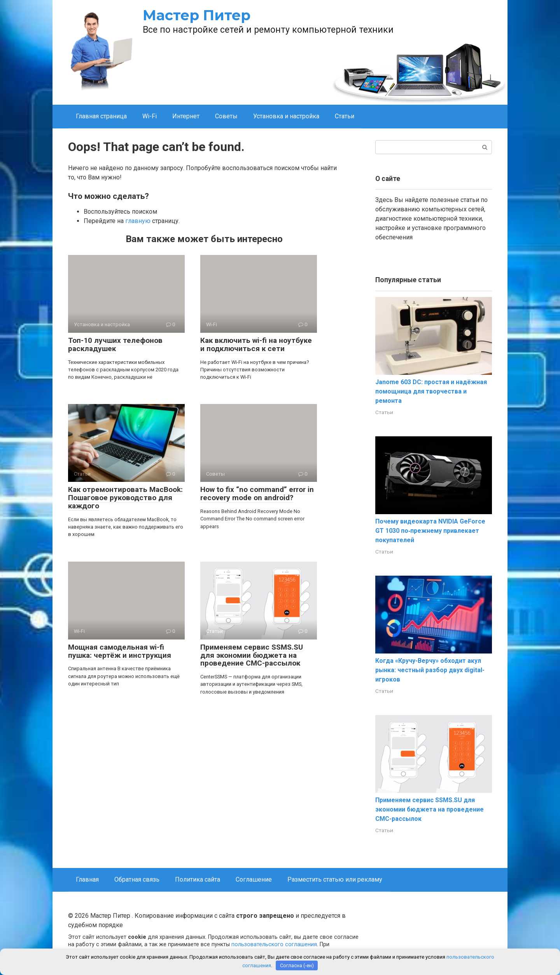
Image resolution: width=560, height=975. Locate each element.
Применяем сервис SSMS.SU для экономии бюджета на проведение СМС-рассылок (252, 655)
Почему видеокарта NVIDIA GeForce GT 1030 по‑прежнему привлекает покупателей (430, 531)
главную (138, 221)
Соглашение (254, 879)
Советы (226, 116)
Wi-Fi (150, 116)
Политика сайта (198, 879)
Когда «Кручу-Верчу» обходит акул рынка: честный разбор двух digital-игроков (430, 670)
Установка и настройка (286, 116)
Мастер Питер (197, 15)
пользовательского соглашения (274, 944)
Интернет (186, 116)
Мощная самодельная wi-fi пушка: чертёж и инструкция (120, 651)
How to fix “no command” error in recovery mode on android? (257, 494)
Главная (87, 879)
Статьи (345, 116)
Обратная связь (137, 879)
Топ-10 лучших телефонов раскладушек (115, 344)
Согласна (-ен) (297, 965)
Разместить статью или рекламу (335, 879)
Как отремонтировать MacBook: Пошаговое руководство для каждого (125, 498)
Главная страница (101, 116)
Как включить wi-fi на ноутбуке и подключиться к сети (256, 344)
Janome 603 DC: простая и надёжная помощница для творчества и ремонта (431, 391)
